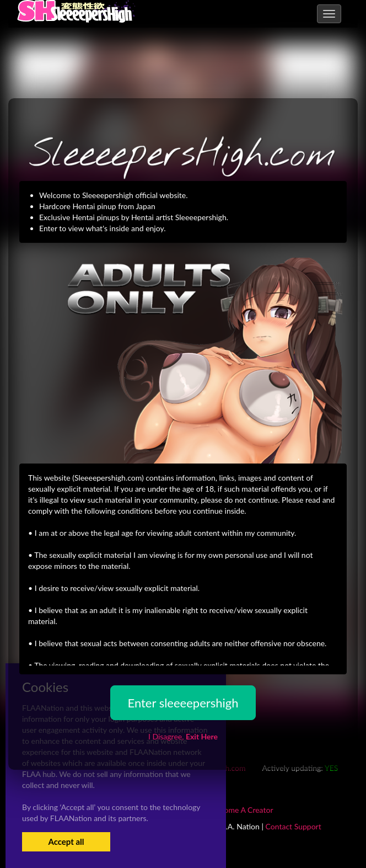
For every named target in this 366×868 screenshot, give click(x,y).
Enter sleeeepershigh (183, 703)
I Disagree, (183, 736)
